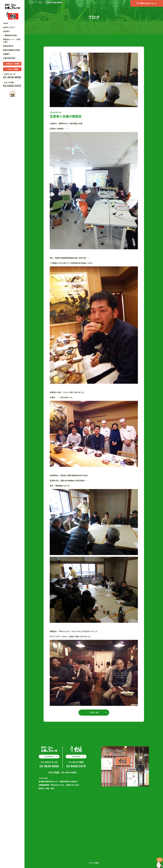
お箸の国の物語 (9, 58)
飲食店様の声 (8, 46)
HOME (6, 23)
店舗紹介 (6, 54)
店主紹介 (6, 31)
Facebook (49, 756)
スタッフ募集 (13, 69)
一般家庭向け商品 (10, 35)
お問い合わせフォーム (148, 3)
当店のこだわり (9, 27)
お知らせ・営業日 (13, 64)
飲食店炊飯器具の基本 (12, 50)
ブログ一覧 (94, 712)
